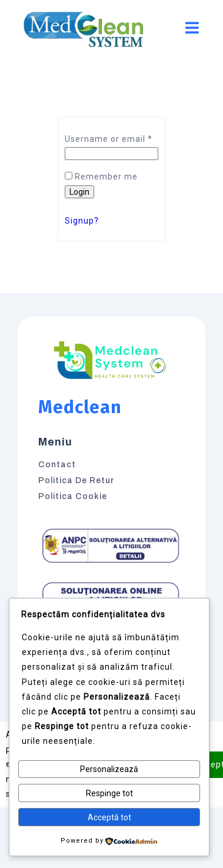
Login (79, 192)
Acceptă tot (109, 817)
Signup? (82, 221)
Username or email (109, 139)
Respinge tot (109, 793)
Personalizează (109, 769)
